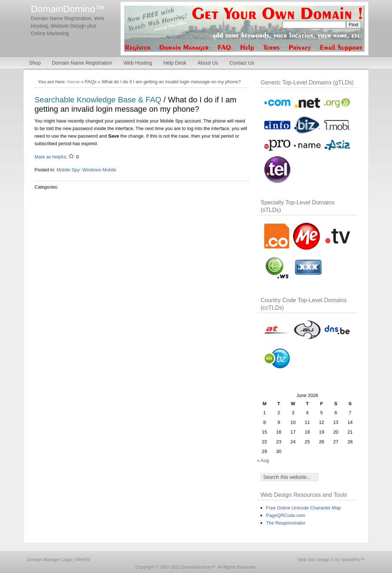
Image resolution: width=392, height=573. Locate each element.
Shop (35, 63)
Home (73, 82)
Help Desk (175, 63)
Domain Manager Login (50, 560)
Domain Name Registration (82, 63)
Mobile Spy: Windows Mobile (86, 170)
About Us (208, 63)
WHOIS (83, 560)
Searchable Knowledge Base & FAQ (98, 100)
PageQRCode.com (286, 515)
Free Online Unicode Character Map (304, 508)
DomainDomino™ (68, 9)
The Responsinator (286, 523)
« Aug (263, 460)
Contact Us (242, 63)
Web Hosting (138, 63)
